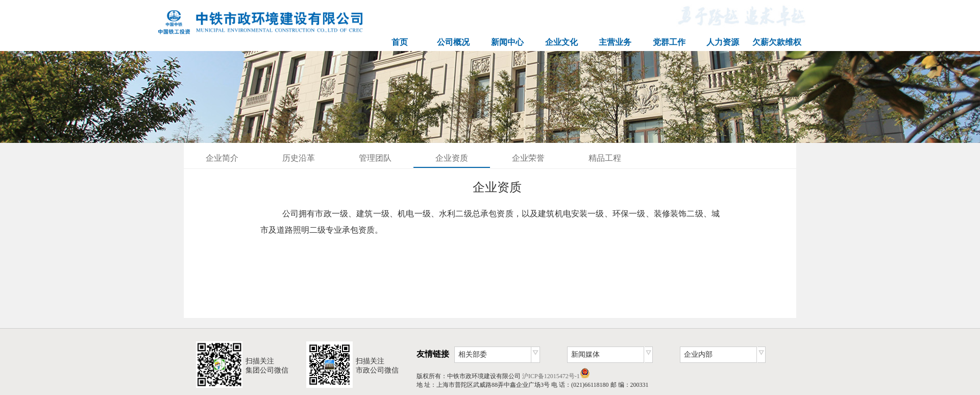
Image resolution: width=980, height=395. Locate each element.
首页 (400, 42)
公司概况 (453, 42)
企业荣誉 (528, 158)
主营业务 (615, 42)
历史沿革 (299, 158)
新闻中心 (507, 42)
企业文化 (561, 42)
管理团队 (375, 158)
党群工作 (669, 42)
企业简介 (222, 158)
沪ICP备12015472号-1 (551, 376)
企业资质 (452, 158)
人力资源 (723, 42)
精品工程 (605, 158)
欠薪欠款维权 (777, 42)
